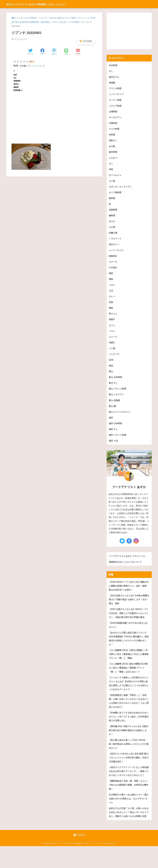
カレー (112, 300)
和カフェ (113, 317)
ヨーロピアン (115, 118)
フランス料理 (115, 89)
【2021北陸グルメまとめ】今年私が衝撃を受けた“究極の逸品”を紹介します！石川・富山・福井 (129, 605)
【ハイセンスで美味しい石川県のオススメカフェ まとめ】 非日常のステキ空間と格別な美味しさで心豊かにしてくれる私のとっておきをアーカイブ (129, 695)
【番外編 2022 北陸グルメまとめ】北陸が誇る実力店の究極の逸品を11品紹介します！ (129, 743)
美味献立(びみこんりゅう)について (126, 567)
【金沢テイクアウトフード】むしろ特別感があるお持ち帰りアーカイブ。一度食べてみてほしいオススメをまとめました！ (129, 786)
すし (111, 71)
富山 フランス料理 (118, 393)
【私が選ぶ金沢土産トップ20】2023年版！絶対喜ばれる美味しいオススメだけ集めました (129, 756)
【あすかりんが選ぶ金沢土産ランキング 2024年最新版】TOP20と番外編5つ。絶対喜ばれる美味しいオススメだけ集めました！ (129, 649)
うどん (112, 288)
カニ (111, 165)
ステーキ (113, 264)
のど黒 (112, 229)
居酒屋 (112, 83)
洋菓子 (112, 346)
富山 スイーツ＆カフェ (120, 417)
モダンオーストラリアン (121, 188)
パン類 (112, 352)
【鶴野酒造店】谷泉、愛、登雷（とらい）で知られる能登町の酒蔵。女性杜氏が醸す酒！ (129, 802)
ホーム (17, 18)
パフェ (112, 335)
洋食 (111, 171)
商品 (111, 370)
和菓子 (112, 323)
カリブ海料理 (115, 194)
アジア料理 (114, 130)
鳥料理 (112, 200)
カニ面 (112, 182)
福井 (111, 423)
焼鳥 (111, 282)
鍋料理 (112, 218)
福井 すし (114, 434)
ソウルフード (115, 241)
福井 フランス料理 (118, 440)
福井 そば (114, 446)
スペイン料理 (115, 100)
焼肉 (111, 276)
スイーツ (113, 341)
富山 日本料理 (116, 382)
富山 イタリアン (117, 399)
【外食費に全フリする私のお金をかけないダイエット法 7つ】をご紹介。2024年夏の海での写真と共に (129, 729)
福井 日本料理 (116, 428)
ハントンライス (117, 253)
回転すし (113, 141)
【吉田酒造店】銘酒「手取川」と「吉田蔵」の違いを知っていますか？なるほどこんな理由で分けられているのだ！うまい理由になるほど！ (129, 713)
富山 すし (114, 387)
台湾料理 (113, 112)
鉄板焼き (113, 259)
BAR (111, 364)
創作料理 (113, 153)
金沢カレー (114, 247)
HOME (79, 857)
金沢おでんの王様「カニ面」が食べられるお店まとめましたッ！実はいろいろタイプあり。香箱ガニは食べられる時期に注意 (129, 832)
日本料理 (113, 65)
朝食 (111, 311)
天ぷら (112, 223)
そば (111, 294)
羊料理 (112, 136)
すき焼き (113, 270)
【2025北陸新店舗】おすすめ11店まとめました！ (128, 635)
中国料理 (113, 124)
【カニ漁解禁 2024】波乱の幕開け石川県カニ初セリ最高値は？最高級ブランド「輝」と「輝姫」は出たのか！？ (129, 679)
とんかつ (113, 159)
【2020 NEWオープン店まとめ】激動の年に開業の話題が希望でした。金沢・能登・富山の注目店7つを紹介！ (129, 591)
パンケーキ (114, 358)
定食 (111, 305)
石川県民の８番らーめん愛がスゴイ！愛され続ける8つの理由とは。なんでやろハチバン (129, 816)
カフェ (112, 329)
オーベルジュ (115, 177)
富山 (111, 376)
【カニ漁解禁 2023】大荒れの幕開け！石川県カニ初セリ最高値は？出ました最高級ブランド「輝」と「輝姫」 (129, 665)
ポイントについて (36, 66)
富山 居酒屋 (115, 405)
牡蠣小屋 (113, 235)
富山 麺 (112, 411)
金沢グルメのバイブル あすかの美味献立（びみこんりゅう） (50, 4)
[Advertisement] (54, 116)
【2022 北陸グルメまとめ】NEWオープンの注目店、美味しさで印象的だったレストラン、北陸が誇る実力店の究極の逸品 (129, 621)
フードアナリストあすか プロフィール (128, 561)
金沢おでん (114, 77)
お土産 (112, 147)
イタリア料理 (29, 18)
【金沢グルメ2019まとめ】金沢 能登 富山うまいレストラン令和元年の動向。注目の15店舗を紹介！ (129, 770)
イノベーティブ (117, 95)
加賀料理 (113, 212)
